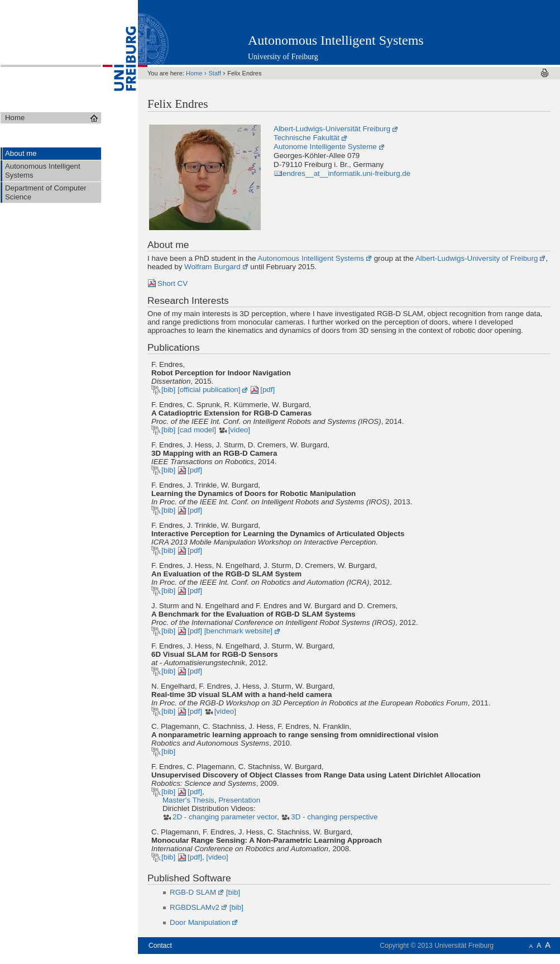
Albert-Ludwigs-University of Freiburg (477, 258)
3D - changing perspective (334, 817)
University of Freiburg (283, 57)
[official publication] (209, 390)
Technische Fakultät (307, 138)
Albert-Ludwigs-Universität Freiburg (332, 129)
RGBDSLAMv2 (195, 907)
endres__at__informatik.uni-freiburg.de (346, 173)
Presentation (239, 800)
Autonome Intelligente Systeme (325, 147)
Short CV (173, 283)
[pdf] (267, 390)
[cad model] (197, 430)
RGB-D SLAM (193, 892)
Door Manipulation (200, 922)
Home (195, 73)
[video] (239, 430)
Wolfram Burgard (212, 267)
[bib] (168, 390)
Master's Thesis (188, 800)
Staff (216, 73)
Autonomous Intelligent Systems (336, 40)
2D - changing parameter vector (225, 817)
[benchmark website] (238, 631)
